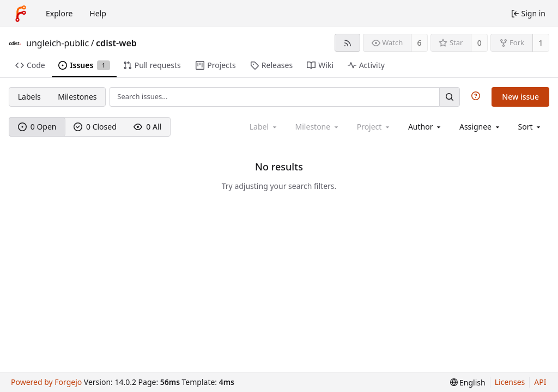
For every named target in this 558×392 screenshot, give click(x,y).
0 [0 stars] (480, 43)
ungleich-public (57, 43)
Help (98, 13)
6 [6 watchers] (420, 43)
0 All (147, 127)
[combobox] (425, 127)
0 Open (37, 127)
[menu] (530, 127)
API (540, 382)
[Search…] (450, 97)
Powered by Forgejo (46, 382)
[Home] (21, 14)
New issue (520, 97)
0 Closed (95, 127)
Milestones (77, 97)
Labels (29, 97)
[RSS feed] (347, 43)
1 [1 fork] (541, 43)
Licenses (510, 382)
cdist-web (116, 43)
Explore (59, 13)
